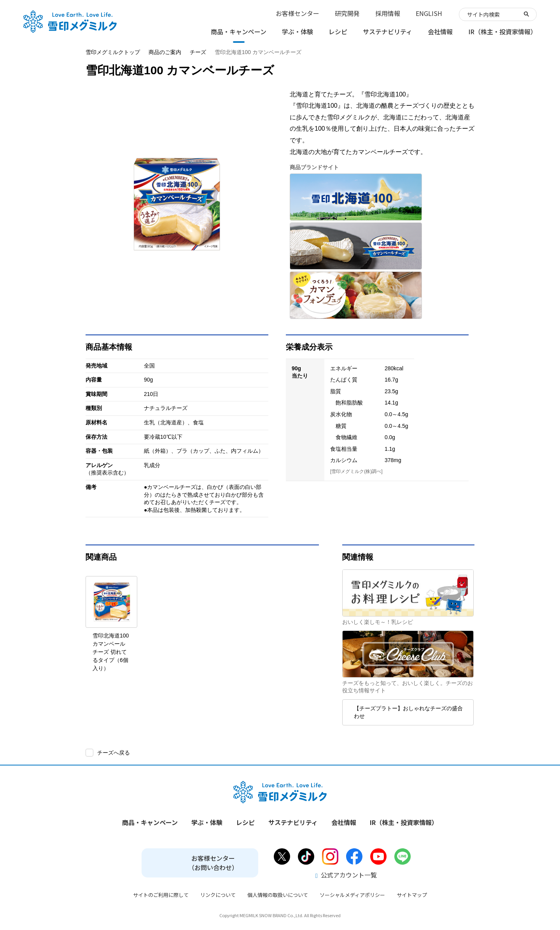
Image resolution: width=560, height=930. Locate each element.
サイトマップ (412, 895)
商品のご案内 (165, 52)
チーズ (198, 52)
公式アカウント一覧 (346, 875)
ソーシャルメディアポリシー (352, 895)
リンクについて (218, 895)
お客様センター (297, 13)
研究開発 (347, 13)
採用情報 (388, 13)
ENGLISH (429, 13)
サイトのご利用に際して (161, 895)
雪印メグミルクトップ (113, 52)
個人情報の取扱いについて (278, 895)
